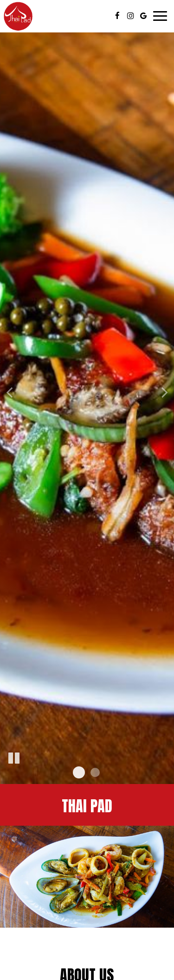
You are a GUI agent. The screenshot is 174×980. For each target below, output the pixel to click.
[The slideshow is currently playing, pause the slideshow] (14, 759)
